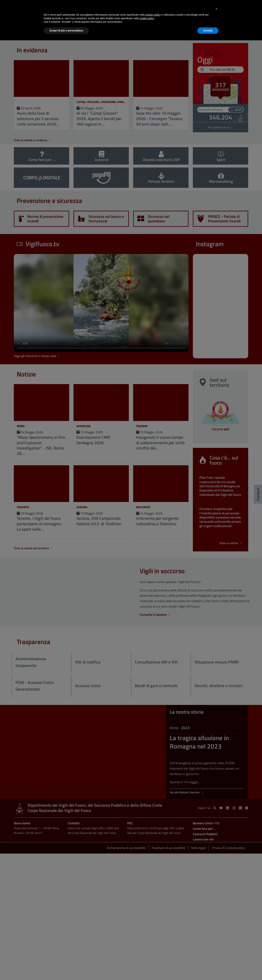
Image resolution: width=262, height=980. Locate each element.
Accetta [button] (208, 31)
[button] (217, 9)
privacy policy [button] (153, 15)
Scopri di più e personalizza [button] (66, 31)
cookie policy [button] (147, 18)
